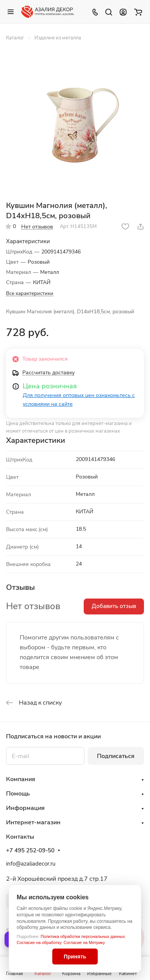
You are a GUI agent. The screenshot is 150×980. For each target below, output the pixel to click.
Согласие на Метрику (84, 942)
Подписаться (116, 756)
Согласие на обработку (39, 942)
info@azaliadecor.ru (31, 864)
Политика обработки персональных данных (83, 936)
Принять (75, 957)
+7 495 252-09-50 (30, 850)
